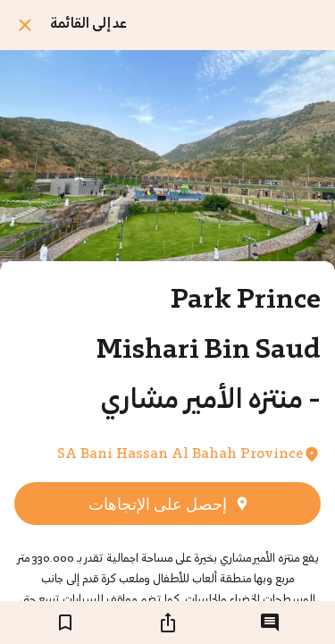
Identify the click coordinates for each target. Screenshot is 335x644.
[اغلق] (25, 25)
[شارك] (168, 623)
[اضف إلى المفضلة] (65, 623)
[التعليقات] (270, 623)
